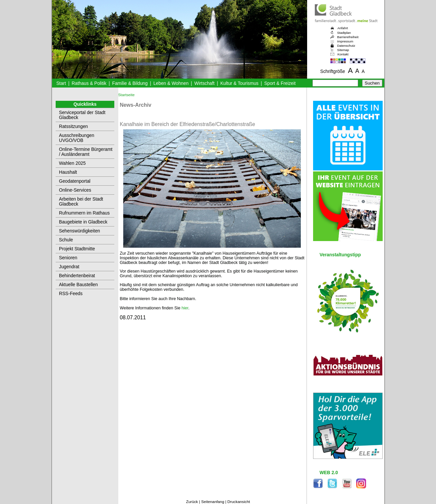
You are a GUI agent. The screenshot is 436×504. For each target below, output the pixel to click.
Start (61, 83)
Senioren (68, 258)
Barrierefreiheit (348, 37)
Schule (66, 240)
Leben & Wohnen (171, 83)
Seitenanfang (213, 502)
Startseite (127, 95)
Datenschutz (346, 46)
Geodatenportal (75, 181)
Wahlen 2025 (72, 163)
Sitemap (343, 50)
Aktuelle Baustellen (78, 285)
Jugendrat (69, 267)
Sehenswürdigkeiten (80, 231)
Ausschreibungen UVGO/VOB (77, 138)
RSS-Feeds (71, 294)
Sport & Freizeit (280, 83)
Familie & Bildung (130, 83)
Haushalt (68, 172)
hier (185, 308)
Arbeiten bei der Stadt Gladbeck (81, 202)
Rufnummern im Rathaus (84, 213)
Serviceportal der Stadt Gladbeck (82, 115)
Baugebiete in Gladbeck (83, 222)
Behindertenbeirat (77, 276)
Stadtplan (344, 33)
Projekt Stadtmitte (77, 249)
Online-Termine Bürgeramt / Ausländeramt (86, 152)
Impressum (345, 41)
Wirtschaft (204, 83)
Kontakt (343, 54)
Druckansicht (239, 502)
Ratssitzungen (73, 126)
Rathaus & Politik (89, 83)
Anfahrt (343, 28)
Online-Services (75, 190)
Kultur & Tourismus (239, 83)
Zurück (192, 502)
